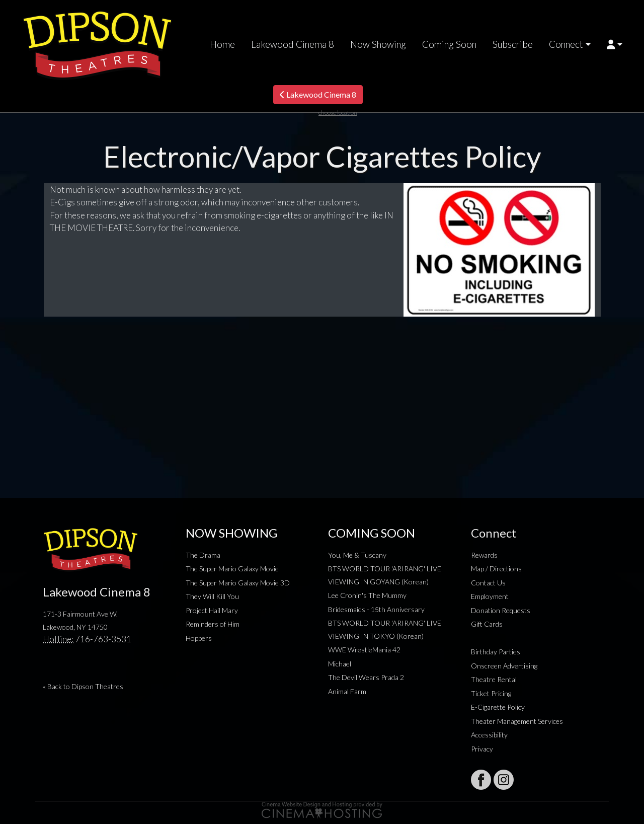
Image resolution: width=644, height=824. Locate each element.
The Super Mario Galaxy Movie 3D (238, 583)
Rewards (484, 555)
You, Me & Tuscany (357, 555)
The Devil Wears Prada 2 (366, 677)
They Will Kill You (212, 596)
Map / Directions (496, 569)
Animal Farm (347, 691)
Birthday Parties (496, 652)
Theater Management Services (517, 721)
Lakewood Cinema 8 (293, 44)
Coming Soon (449, 44)
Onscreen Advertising (504, 666)
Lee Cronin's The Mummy (367, 595)
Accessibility (489, 735)
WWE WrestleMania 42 (364, 650)
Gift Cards (487, 624)
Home (222, 44)
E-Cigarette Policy (498, 707)
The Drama (203, 555)
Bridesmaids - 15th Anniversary (376, 609)
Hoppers (199, 638)
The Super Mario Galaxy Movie (232, 569)
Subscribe (513, 44)
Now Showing (378, 44)
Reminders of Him (213, 624)
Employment (490, 596)
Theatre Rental (494, 679)
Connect (566, 44)
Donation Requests (501, 610)
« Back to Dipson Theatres (83, 686)
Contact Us (488, 583)
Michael (340, 664)
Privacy (482, 749)
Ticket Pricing (491, 693)
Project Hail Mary (212, 610)
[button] (615, 44)
